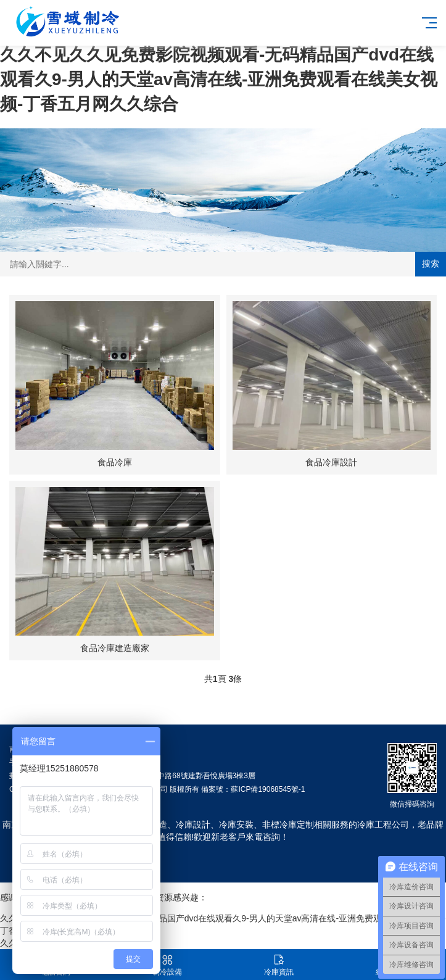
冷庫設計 (193, 824)
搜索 (431, 264)
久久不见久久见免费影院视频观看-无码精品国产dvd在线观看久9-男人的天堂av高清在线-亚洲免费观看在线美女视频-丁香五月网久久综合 (219, 79)
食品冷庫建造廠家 (115, 648)
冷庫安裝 (236, 824)
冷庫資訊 (279, 965)
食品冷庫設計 (331, 462)
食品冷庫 (115, 462)
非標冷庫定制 (288, 824)
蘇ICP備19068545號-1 (268, 789)
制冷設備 (167, 965)
